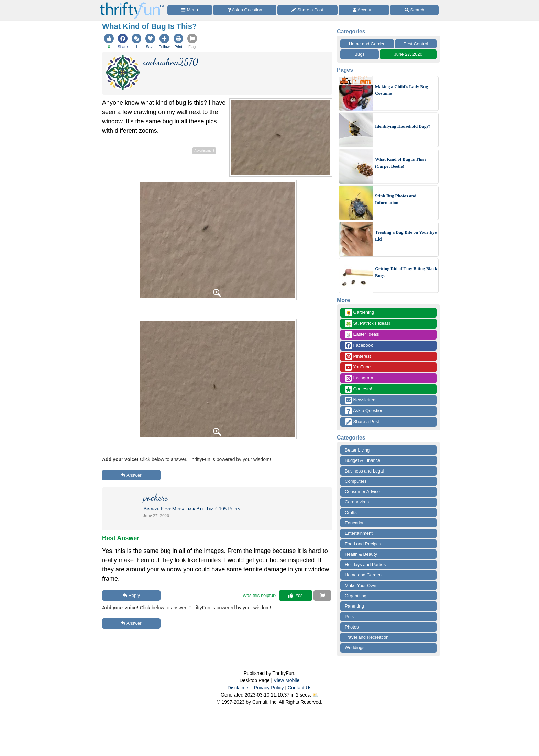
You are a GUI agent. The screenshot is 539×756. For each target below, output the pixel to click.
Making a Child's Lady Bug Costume (401, 90)
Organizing (356, 596)
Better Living (357, 450)
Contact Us (300, 688)
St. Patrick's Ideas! (367, 324)
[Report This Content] (322, 596)
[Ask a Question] (245, 10)
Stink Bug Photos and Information (396, 199)
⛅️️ (315, 695)
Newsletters (361, 400)
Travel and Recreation (367, 637)
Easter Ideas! (362, 335)
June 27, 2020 (408, 54)
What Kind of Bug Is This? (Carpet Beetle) (401, 163)
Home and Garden (367, 44)
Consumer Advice (362, 492)
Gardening (359, 313)
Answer (131, 475)
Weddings (355, 648)
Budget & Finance (362, 460)
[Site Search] (414, 10)
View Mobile (287, 680)
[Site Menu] (190, 10)
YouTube (358, 367)
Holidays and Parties (365, 564)
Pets (349, 617)
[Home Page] (132, 4)
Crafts (351, 513)
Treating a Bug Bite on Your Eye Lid (406, 236)
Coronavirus (357, 502)
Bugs (360, 54)
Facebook (359, 346)
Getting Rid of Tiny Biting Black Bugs (406, 272)
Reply (131, 595)
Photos (352, 627)
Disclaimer (239, 688)
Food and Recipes (363, 544)
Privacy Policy (269, 688)
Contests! (359, 389)
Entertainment (359, 533)
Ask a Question (364, 411)
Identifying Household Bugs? (403, 126)
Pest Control (416, 44)
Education (355, 523)
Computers (356, 481)
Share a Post (362, 422)
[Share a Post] (307, 10)
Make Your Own (361, 585)
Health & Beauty (361, 554)
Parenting (354, 606)
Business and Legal (364, 471)
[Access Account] (364, 10)
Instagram (359, 378)
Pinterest (358, 357)
